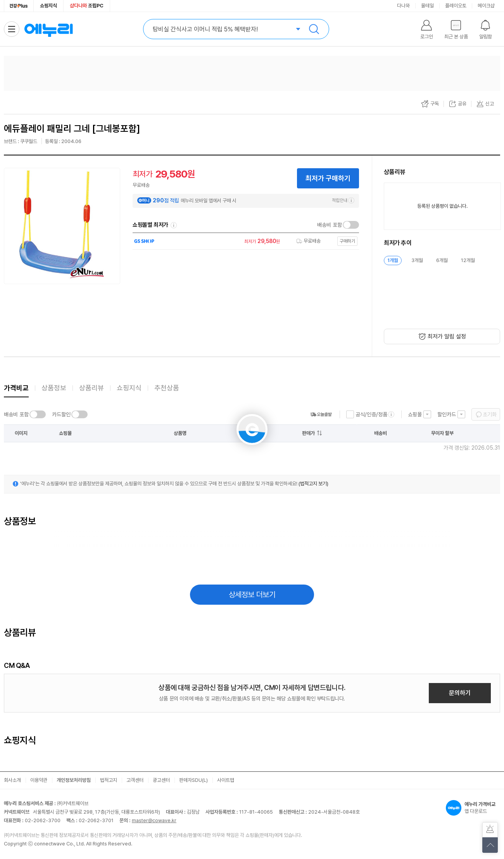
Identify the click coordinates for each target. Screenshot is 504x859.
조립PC (87, 6)
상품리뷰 (91, 388)
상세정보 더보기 (252, 595)
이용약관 (39, 780)
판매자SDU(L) (193, 780)
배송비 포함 (330, 225)
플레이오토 (456, 6)
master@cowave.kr (154, 820)
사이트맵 (226, 780)
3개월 (417, 260)
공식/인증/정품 (371, 414)
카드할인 (61, 414)
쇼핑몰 (415, 414)
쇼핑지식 (48, 6)
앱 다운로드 (473, 808)
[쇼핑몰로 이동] (244, 241)
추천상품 (167, 388)
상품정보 (54, 388)
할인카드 (447, 414)
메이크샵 (486, 6)
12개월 (468, 260)
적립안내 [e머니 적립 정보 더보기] (343, 200)
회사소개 (12, 780)
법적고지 (109, 780)
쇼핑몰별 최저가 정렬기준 (174, 225)
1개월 (393, 260)
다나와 (403, 6)
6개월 (442, 260)
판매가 (308, 433)
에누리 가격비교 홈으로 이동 (48, 29)
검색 (314, 29)
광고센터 (161, 780)
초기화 (490, 414)
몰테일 (427, 6)
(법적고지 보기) (313, 484)
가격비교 (16, 388)
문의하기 (460, 693)
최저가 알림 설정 (447, 336)
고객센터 (135, 780)
